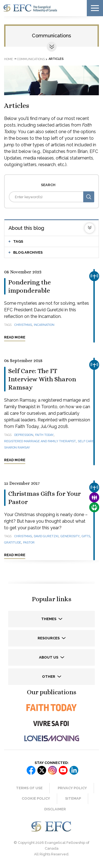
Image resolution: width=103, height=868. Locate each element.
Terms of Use (29, 788)
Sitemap (73, 798)
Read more (15, 337)
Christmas (23, 325)
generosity (70, 536)
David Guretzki (46, 536)
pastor (29, 543)
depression (24, 435)
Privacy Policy (72, 788)
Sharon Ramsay (17, 448)
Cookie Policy (36, 798)
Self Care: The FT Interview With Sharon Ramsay (42, 379)
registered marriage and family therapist (40, 441)
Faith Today (44, 435)
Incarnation (44, 325)
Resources (49, 638)
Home (9, 59)
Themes (49, 619)
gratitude (13, 543)
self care (86, 441)
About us (49, 657)
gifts (86, 536)
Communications (51, 36)
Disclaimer (55, 809)
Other (49, 677)
